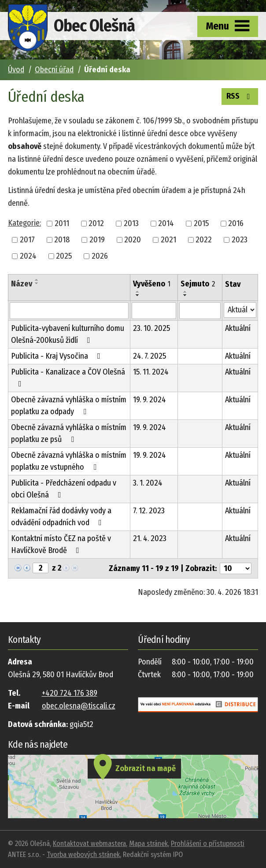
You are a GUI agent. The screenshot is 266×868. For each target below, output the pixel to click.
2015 (201, 223)
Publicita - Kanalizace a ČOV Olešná (68, 377)
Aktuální (238, 328)
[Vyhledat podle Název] (69, 311)
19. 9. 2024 (150, 400)
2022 (204, 240)
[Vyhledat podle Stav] (240, 310)
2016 (236, 223)
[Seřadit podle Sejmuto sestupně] (185, 295)
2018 (62, 240)
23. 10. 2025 (151, 328)
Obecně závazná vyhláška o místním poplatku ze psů (69, 433)
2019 (97, 240)
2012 (96, 223)
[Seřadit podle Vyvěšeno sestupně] (138, 295)
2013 (131, 223)
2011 (62, 223)
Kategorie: (24, 223)
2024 (28, 256)
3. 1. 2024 (148, 483)
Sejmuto (198, 284)
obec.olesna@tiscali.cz (79, 706)
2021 (168, 240)
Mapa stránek (148, 844)
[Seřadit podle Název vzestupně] (37, 280)
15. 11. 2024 (151, 372)
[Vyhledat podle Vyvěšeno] (154, 311)
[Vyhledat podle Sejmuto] (200, 311)
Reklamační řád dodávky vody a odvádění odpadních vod (61, 517)
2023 (240, 240)
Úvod (16, 70)
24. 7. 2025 (150, 356)
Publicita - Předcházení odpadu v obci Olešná (64, 489)
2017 (27, 240)
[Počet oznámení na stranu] (236, 568)
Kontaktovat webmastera (89, 844)
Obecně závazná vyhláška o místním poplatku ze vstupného (69, 461)
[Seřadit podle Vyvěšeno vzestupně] (138, 292)
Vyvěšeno (152, 284)
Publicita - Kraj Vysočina (57, 356)
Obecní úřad (54, 70)
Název (22, 284)
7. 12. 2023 (149, 511)
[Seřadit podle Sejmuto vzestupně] (185, 292)
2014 (166, 223)
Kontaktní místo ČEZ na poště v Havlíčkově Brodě (61, 544)
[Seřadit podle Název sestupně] (37, 283)
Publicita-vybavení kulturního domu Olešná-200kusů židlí (68, 334)
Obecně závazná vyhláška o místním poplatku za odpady (69, 406)
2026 (100, 256)
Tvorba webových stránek (83, 855)
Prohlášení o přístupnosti (208, 844)
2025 (64, 256)
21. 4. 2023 (150, 538)
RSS (240, 96)
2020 (133, 240)
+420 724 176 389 (70, 693)
